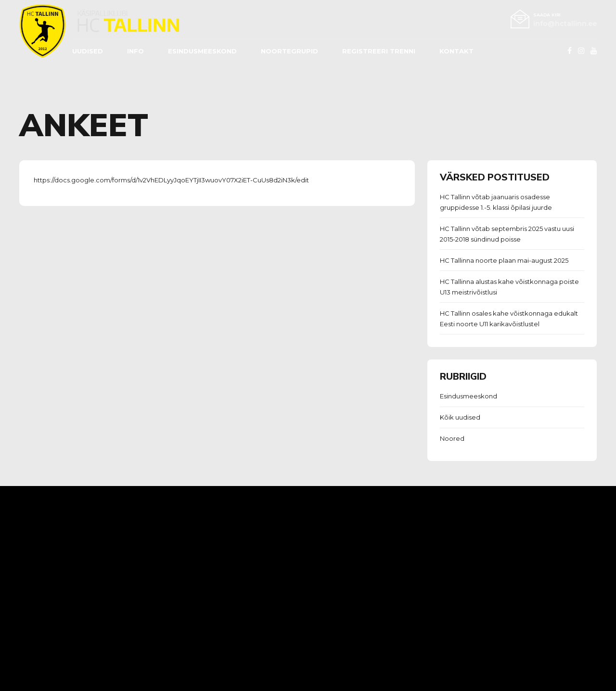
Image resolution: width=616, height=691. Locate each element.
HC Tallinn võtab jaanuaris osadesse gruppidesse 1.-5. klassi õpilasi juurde (496, 202)
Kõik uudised (460, 417)
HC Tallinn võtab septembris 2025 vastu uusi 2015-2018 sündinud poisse (507, 234)
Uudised (88, 51)
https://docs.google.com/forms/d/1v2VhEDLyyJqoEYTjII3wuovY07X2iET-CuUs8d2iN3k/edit (171, 180)
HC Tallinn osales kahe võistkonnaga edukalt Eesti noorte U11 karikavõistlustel (509, 319)
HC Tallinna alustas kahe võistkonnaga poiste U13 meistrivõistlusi (509, 287)
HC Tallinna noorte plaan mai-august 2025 (504, 260)
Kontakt (456, 51)
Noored (452, 438)
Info (135, 51)
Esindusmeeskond (468, 396)
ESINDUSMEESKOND (202, 51)
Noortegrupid (289, 51)
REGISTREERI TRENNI (379, 51)
